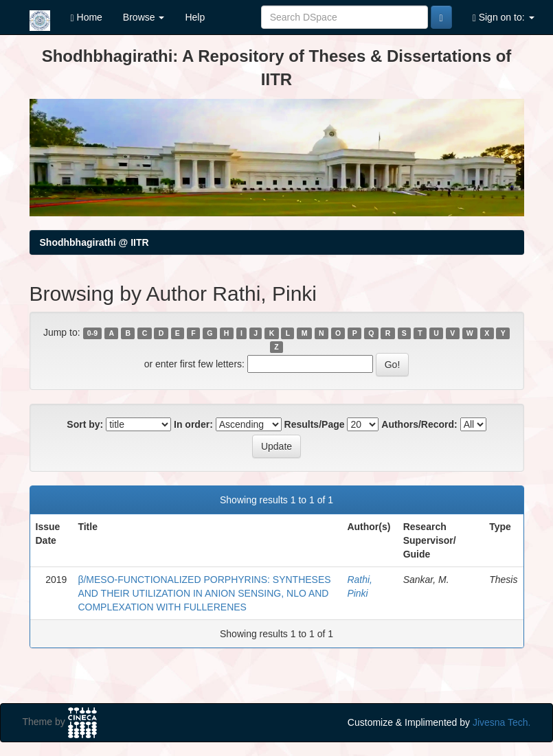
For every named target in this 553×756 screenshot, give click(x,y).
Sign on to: (504, 18)
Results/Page (315, 424)
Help (195, 17)
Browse (144, 17)
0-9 (92, 333)
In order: (193, 424)
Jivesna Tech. (502, 722)
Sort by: (85, 424)
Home (87, 18)
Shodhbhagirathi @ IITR (94, 242)
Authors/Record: (419, 424)
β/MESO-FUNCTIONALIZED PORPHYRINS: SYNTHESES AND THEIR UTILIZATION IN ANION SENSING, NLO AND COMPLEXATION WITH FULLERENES (204, 593)
